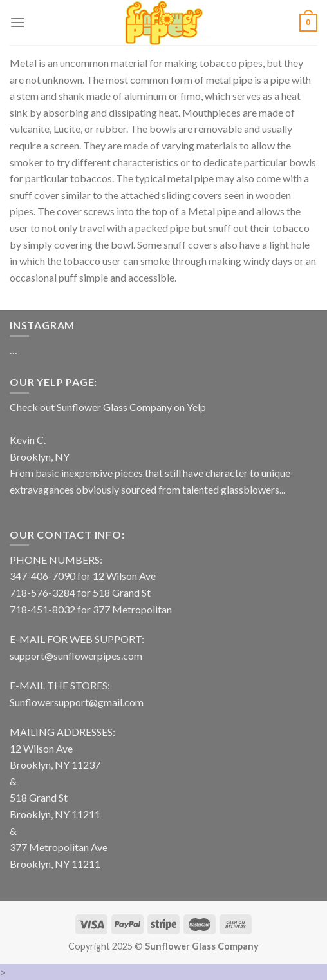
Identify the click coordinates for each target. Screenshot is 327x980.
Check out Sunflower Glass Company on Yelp (108, 407)
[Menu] (17, 22)
